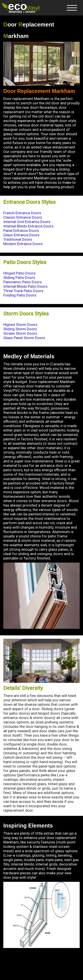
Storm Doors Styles (26, 314)
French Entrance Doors (22, 213)
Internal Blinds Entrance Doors (28, 226)
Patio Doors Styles (25, 262)
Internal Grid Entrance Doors (27, 222)
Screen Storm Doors (20, 333)
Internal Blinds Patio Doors (25, 286)
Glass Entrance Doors (21, 235)
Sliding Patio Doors (19, 278)
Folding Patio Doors (20, 295)
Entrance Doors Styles (29, 202)
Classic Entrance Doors (23, 217)
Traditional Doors (18, 239)
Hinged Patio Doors (19, 273)
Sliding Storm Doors (20, 329)
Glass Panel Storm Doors (24, 338)
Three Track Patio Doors (23, 291)
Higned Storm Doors (20, 325)
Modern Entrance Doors (23, 244)
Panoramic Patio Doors (23, 282)
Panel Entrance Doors (21, 231)
